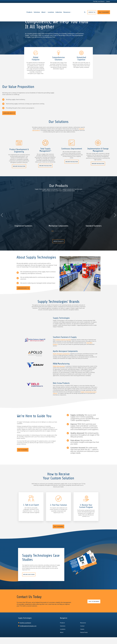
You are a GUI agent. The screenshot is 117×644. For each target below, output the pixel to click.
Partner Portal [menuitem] (84, 627)
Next (114, 215)
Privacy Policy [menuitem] (42, 636)
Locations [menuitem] (63, 624)
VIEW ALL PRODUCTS (59, 241)
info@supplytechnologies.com (27, 621)
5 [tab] (64, 232)
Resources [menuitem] (83, 618)
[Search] (85, 6)
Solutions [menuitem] (63, 621)
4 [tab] (61, 232)
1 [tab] (52, 232)
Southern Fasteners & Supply (63, 335)
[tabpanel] (23, 214)
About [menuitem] (62, 627)
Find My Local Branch (25, 618)
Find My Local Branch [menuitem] (99, 1)
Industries (59, 6)
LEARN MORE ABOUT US (9, 113)
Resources (67, 6)
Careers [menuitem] (108, 1)
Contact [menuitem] (82, 621)
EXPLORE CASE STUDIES (29, 569)
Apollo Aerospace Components (61, 349)
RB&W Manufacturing (59, 361)
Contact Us (92, 6)
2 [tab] (55, 232)
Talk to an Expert (104, 6)
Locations (51, 6)
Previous (3, 215)
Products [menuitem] (62, 618)
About (44, 6)
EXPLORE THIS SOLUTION (19, 166)
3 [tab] (58, 232)
